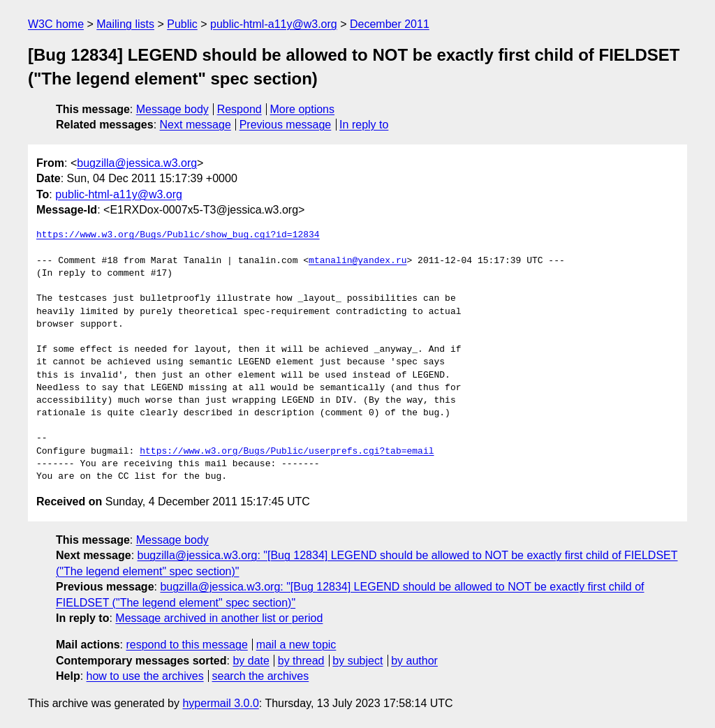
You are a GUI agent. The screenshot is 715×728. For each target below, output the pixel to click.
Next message (196, 125)
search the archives (261, 676)
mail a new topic (296, 645)
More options (303, 109)
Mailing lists (125, 24)
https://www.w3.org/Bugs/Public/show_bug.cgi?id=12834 (178, 235)
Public (182, 24)
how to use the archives (145, 676)
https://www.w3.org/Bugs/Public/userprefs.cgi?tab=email (287, 452)
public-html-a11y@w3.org (274, 24)
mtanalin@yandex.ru (357, 261)
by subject (357, 661)
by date (251, 661)
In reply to (364, 125)
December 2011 (390, 24)
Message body (172, 109)
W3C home (56, 24)
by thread (301, 661)
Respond (239, 109)
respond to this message (186, 645)
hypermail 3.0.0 (220, 703)
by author (414, 661)
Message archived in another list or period (219, 618)
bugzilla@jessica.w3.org (137, 163)
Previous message (286, 125)
